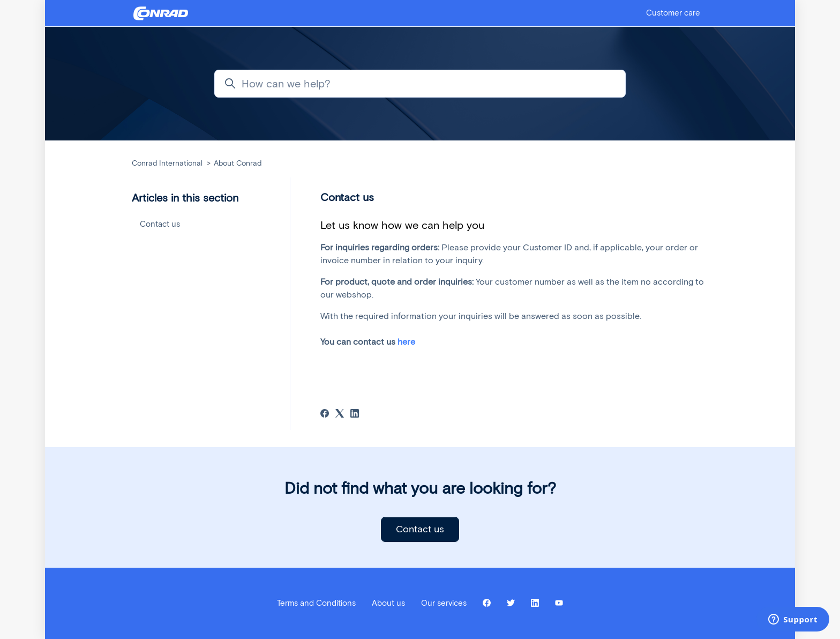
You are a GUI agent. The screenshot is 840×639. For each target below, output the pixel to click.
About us (388, 603)
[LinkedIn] (355, 415)
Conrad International (167, 163)
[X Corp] (340, 415)
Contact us (160, 224)
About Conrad (238, 163)
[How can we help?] (420, 84)
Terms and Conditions (316, 603)
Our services (444, 603)
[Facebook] (325, 415)
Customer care (673, 13)
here (406, 342)
